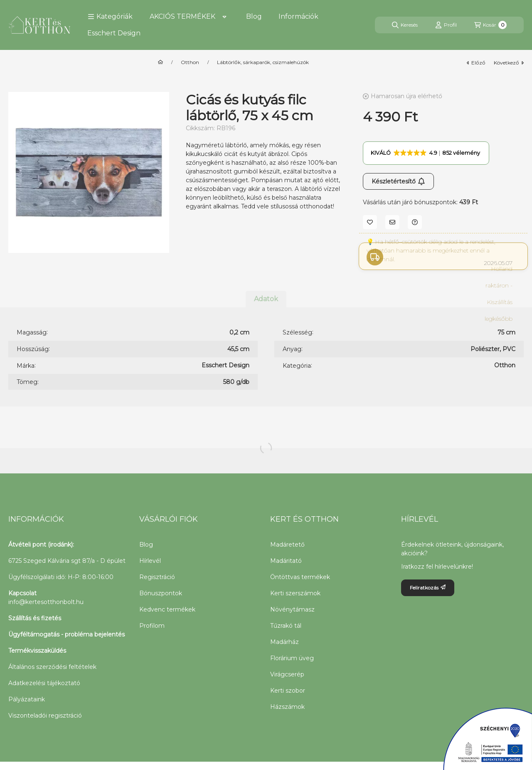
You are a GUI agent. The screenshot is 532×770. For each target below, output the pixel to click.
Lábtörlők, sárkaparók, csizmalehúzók (263, 62)
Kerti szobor (288, 691)
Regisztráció (157, 577)
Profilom (152, 626)
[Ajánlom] (392, 222)
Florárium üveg (292, 658)
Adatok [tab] (266, 299)
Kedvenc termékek (167, 609)
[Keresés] (405, 25)
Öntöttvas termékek (300, 577)
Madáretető (287, 545)
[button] (110, 17)
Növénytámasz (292, 609)
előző (476, 63)
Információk (298, 16)
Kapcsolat (22, 593)
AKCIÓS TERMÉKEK (182, 16)
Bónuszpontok (161, 593)
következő (509, 63)
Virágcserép (287, 674)
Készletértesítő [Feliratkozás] (398, 181)
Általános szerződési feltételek (52, 667)
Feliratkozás (428, 588)
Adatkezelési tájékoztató (44, 683)
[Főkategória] (160, 62)
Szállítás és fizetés (35, 618)
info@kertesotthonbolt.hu (46, 602)
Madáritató (286, 561)
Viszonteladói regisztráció (45, 716)
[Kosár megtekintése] (490, 25)
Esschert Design (114, 33)
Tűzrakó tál (286, 626)
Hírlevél (150, 561)
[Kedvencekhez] (370, 222)
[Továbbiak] (224, 17)
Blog (254, 16)
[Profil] (446, 25)
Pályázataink (27, 699)
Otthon (190, 62)
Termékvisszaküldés (37, 651)
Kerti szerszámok (295, 593)
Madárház (284, 642)
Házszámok (287, 707)
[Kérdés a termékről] (415, 222)
